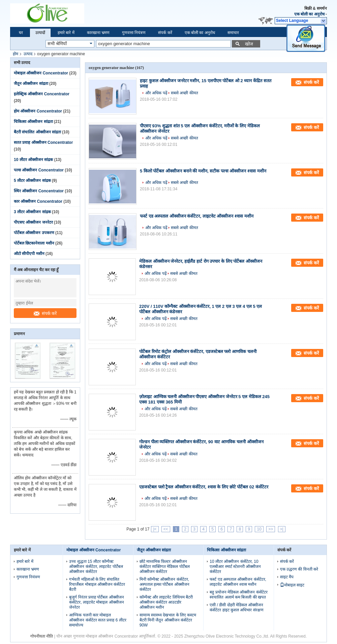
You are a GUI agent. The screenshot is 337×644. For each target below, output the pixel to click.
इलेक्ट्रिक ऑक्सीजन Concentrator (42, 94)
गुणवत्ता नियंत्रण (134, 33)
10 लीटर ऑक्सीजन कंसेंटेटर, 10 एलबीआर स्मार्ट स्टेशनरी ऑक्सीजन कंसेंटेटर (235, 567)
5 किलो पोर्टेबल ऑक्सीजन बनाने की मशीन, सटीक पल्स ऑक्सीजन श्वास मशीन (203, 171)
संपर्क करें (165, 33)
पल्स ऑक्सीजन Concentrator (39, 170)
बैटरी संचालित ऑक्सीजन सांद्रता (37, 132)
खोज (249, 44)
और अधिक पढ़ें (156, 93)
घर (21, 33)
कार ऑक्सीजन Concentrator (38, 201)
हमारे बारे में (66, 33)
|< (155, 529)
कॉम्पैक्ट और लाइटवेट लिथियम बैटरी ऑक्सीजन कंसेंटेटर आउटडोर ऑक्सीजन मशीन (166, 602)
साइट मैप (287, 577)
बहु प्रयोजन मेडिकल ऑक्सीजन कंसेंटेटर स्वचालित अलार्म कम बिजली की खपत (238, 595)
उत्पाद (28, 54)
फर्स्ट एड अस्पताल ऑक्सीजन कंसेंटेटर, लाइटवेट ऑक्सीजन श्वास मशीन (197, 216)
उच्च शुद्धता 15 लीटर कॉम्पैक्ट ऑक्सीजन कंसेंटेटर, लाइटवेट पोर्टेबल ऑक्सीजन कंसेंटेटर (96, 567)
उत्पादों (40, 33)
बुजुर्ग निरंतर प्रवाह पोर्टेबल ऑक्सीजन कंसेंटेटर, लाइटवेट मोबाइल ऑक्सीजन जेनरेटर (96, 602)
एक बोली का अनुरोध (309, 14)
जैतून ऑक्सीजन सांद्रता (31, 84)
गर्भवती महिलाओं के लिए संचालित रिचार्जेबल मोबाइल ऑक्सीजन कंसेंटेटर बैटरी (97, 584)
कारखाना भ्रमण (98, 33)
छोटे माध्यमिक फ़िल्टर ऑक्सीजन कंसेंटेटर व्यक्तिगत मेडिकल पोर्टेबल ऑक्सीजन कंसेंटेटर (165, 567)
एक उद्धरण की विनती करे (299, 569)
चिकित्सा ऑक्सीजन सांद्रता (33, 122)
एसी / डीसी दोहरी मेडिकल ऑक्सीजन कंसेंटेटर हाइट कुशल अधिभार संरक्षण (236, 607)
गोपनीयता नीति (42, 636)
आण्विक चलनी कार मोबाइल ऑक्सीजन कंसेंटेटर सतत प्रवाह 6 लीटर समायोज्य (98, 620)
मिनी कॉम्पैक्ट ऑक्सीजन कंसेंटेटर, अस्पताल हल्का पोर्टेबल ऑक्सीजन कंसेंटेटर (164, 584)
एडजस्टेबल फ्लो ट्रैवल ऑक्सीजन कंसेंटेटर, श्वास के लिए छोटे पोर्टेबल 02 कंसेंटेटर (204, 487)
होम (16, 54)
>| (282, 529)
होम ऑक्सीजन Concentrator (38, 111)
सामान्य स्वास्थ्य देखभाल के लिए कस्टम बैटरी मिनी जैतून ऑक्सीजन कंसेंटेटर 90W (168, 620)
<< (166, 529)
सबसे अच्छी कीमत (185, 93)
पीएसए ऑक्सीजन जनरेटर (33, 222)
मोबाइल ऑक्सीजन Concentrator (41, 73)
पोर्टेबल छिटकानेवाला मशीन (34, 243)
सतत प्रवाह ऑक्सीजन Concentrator (43, 142)
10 (259, 529)
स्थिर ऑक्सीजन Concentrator (39, 191)
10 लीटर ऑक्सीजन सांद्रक (33, 160)
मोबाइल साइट (292, 585)
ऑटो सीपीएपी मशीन (29, 254)
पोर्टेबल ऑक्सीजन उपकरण (34, 233)
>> (271, 529)
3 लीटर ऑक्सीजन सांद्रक (32, 212)
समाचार (233, 33)
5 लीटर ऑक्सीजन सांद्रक (32, 181)
